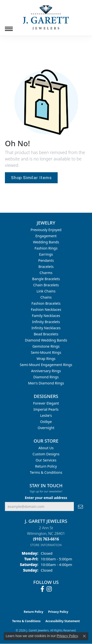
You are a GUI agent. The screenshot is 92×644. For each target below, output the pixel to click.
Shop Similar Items (31, 177)
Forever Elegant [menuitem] (46, 403)
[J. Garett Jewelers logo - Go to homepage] (46, 18)
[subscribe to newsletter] (80, 506)
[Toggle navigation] (9, 29)
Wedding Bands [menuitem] (46, 242)
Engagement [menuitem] (46, 236)
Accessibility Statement (63, 621)
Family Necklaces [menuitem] (46, 316)
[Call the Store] (46, 539)
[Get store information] (46, 545)
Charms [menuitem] (46, 273)
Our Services (46, 460)
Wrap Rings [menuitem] (46, 359)
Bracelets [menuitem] (46, 267)
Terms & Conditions (46, 472)
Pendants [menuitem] (46, 260)
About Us (46, 448)
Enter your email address (46, 498)
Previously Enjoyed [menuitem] (46, 230)
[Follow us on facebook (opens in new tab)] (42, 589)
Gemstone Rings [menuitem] (46, 346)
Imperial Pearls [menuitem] (46, 409)
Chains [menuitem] (46, 297)
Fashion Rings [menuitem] (46, 248)
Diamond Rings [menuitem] (46, 377)
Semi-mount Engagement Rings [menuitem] (46, 365)
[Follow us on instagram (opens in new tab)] (49, 589)
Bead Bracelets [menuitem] (46, 334)
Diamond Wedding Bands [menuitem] (46, 340)
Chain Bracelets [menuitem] (46, 285)
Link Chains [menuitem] (46, 291)
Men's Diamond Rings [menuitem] (46, 383)
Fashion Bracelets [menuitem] (46, 303)
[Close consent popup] (84, 636)
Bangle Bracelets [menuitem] (46, 279)
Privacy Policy (58, 612)
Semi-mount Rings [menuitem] (46, 352)
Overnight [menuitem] (46, 428)
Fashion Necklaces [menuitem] (46, 309)
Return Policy (46, 466)
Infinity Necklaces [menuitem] (46, 328)
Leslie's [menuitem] (46, 415)
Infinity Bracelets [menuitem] (46, 322)
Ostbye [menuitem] (46, 422)
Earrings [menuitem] (46, 254)
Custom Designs (46, 454)
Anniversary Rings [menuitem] (46, 371)
